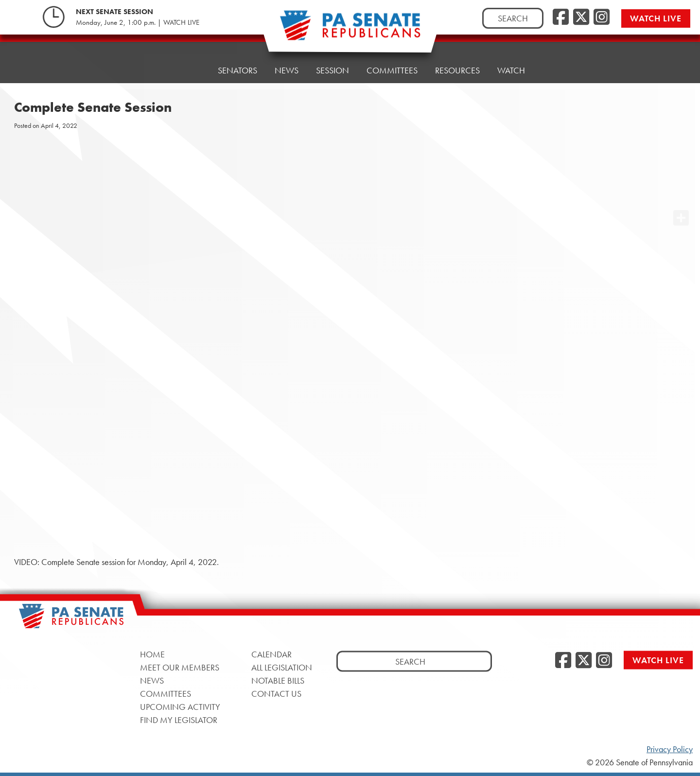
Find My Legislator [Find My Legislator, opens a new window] (179, 720)
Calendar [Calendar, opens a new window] (271, 654)
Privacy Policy (670, 749)
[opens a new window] (681, 198)
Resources (457, 70)
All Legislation (282, 667)
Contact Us (276, 694)
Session (332, 70)
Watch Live (656, 18)
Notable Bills (278, 680)
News (287, 70)
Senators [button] (237, 70)
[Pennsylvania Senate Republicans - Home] (350, 30)
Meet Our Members (180, 667)
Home (188, 70)
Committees (392, 70)
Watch (511, 70)
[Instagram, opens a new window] (602, 18)
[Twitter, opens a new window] (581, 18)
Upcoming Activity (180, 707)
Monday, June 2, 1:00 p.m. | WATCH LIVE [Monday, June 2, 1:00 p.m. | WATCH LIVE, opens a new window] (138, 22)
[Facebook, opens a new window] (561, 18)
